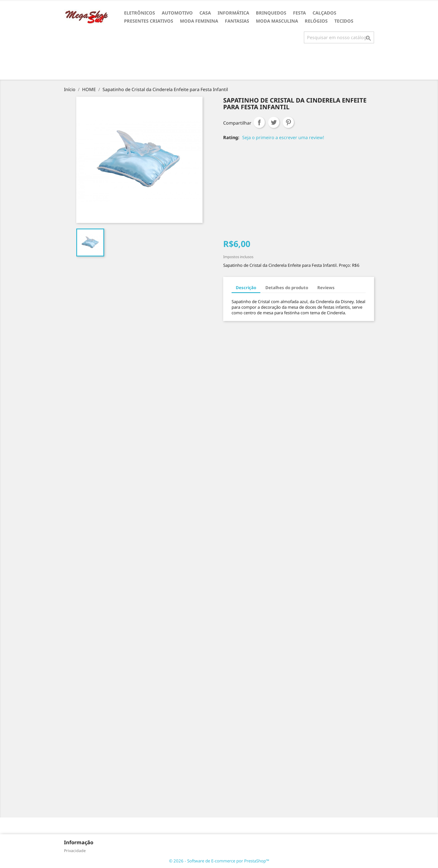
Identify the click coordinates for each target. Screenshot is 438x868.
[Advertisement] (219, 64)
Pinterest (288, 122)
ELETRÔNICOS (140, 13)
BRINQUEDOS (271, 13)
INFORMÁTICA (233, 13)
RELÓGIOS (316, 21)
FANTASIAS (237, 21)
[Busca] (339, 37)
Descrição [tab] (246, 287)
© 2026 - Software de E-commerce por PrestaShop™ (219, 861)
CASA (205, 13)
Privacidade (75, 851)
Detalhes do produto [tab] (287, 287)
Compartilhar (259, 122)
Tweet (274, 122)
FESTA (299, 13)
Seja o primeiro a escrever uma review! (283, 137)
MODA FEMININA (199, 21)
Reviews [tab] (326, 287)
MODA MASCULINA (277, 21)
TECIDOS (344, 21)
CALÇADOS (324, 13)
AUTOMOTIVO (177, 13)
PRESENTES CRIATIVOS (149, 21)
